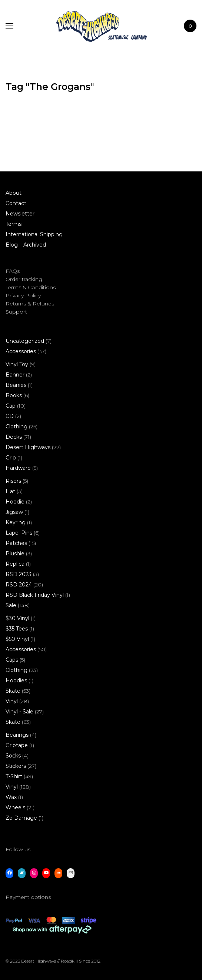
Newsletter (20, 214)
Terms (14, 224)
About (14, 193)
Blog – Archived (26, 245)
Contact (16, 203)
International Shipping (34, 234)
